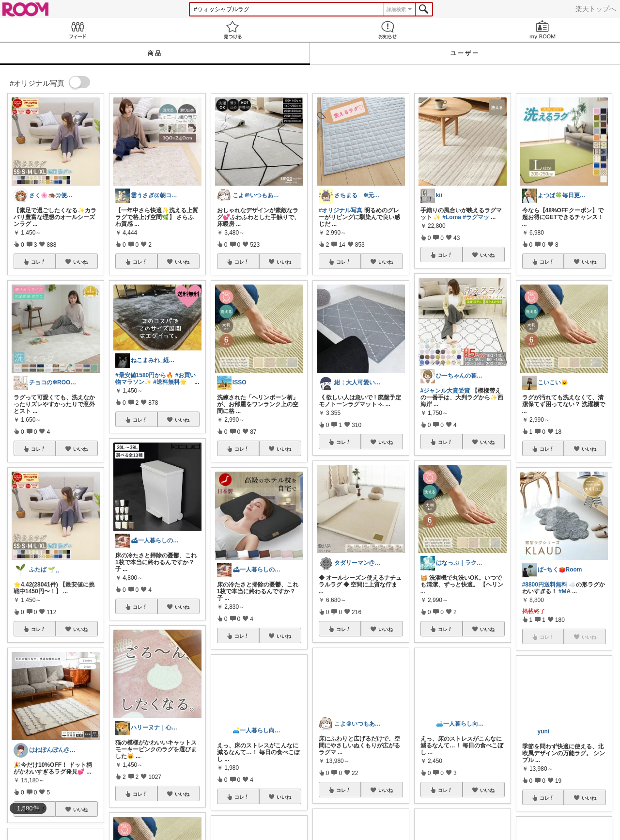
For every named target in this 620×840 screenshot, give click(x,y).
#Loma (452, 217)
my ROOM (542, 30)
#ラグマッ (476, 217)
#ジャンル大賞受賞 (445, 391)
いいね (80, 262)
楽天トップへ (596, 9)
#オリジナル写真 (341, 210)
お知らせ (387, 30)
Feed (77, 30)
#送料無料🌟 (170, 382)
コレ (38, 262)
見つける (232, 30)
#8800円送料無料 (545, 585)
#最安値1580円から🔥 (144, 375)
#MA (565, 591)
